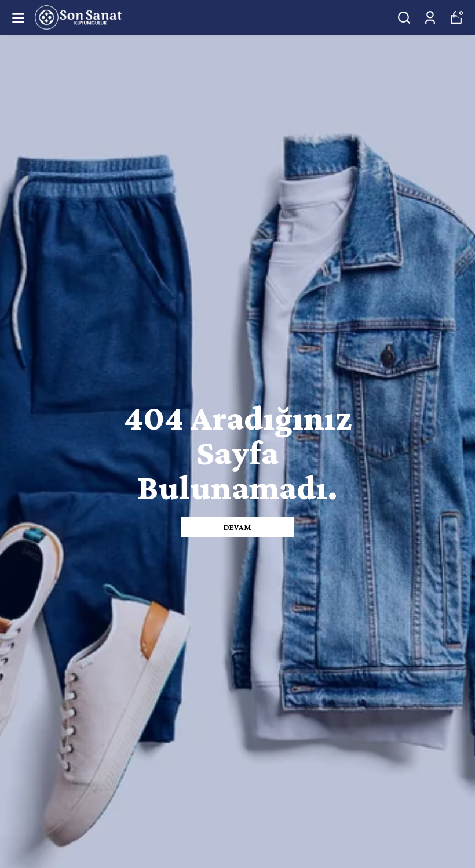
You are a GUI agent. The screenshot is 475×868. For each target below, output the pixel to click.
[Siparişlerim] (430, 18)
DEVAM (238, 527)
